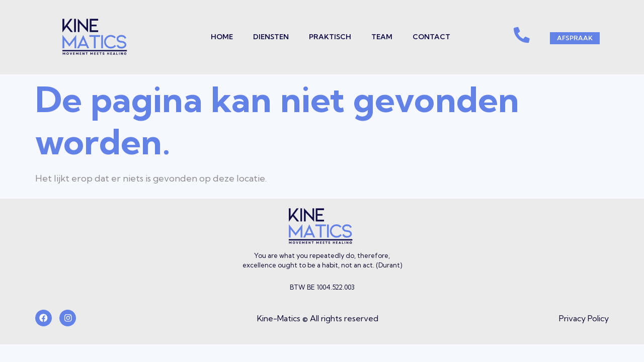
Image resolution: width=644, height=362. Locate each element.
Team (377, 37)
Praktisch (326, 37)
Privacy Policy (584, 319)
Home (217, 37)
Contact (427, 37)
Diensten (266, 37)
